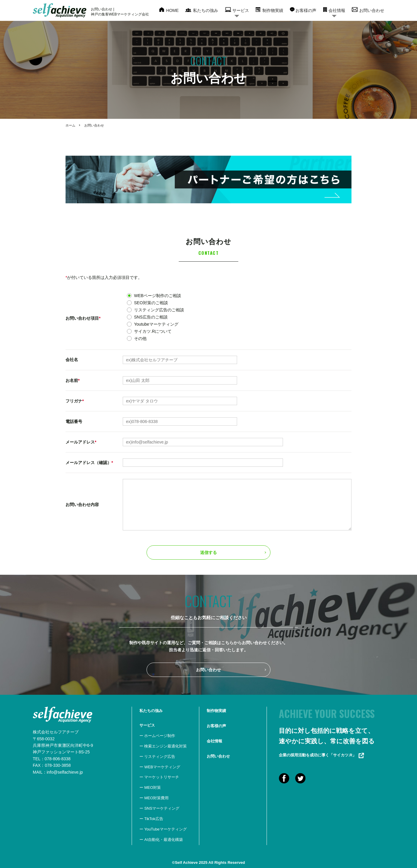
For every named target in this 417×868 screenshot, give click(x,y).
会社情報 (337, 10)
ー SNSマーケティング (159, 808)
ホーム (70, 125)
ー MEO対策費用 (154, 798)
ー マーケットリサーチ (159, 777)
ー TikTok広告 (151, 819)
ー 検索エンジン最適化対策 (163, 746)
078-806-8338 (58, 759)
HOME (172, 10)
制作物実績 (273, 10)
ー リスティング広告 (157, 757)
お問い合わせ (372, 10)
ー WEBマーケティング (160, 767)
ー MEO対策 (150, 787)
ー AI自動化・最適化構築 (161, 840)
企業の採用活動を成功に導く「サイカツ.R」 (321, 755)
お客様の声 (306, 10)
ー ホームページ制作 (157, 736)
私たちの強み (206, 10)
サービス (241, 10)
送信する (208, 552)
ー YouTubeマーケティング (163, 829)
